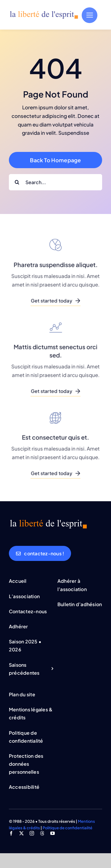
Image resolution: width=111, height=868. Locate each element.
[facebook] (11, 833)
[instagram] (32, 833)
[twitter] (21, 833)
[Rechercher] (17, 182)
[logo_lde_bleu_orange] (44, 13)
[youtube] (53, 833)
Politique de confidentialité (67, 828)
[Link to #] (90, 15)
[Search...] (55, 182)
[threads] (42, 833)
